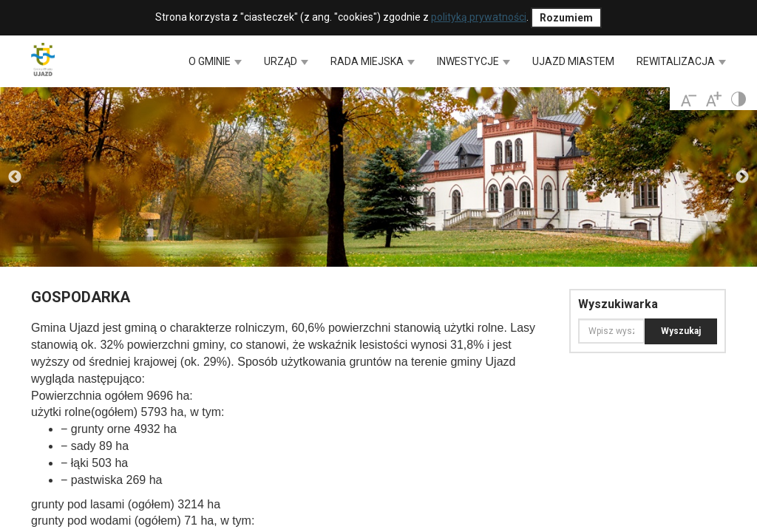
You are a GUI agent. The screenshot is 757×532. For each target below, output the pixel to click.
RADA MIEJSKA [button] (373, 61)
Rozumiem (566, 18)
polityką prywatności (479, 17)
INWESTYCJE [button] (473, 61)
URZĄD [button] (286, 61)
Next (742, 177)
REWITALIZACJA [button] (681, 61)
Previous (15, 177)
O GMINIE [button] (215, 61)
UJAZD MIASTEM (573, 61)
